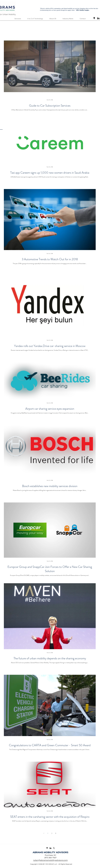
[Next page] (56, 833)
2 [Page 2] (52, 833)
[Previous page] (44, 833)
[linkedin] (98, 18)
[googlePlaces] (94, 18)
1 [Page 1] (48, 833)
